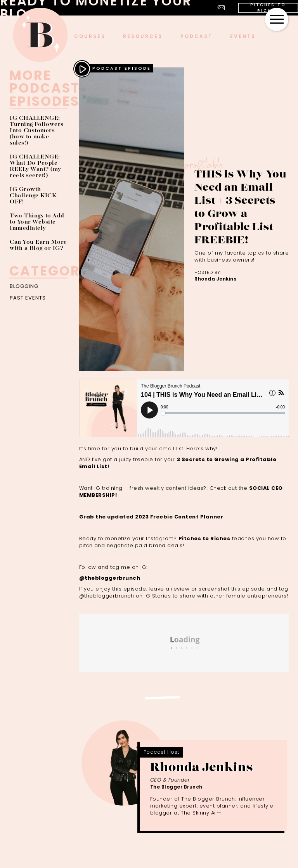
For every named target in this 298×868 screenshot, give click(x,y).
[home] (40, 35)
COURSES (90, 36)
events (243, 36)
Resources (143, 36)
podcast (197, 36)
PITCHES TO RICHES (268, 8)
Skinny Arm (207, 813)
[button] (277, 19)
